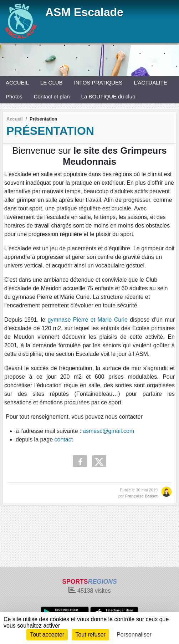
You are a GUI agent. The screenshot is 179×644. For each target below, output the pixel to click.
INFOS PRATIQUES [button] (98, 83)
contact (64, 439)
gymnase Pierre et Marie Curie (88, 320)
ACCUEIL (17, 83)
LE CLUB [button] (52, 83)
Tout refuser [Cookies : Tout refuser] (90, 635)
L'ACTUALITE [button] (150, 83)
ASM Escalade (84, 12)
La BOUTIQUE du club (108, 96)
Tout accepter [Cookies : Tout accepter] (47, 635)
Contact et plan (52, 96)
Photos (14, 96)
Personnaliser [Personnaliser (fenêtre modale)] (134, 635)
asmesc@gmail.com (108, 431)
